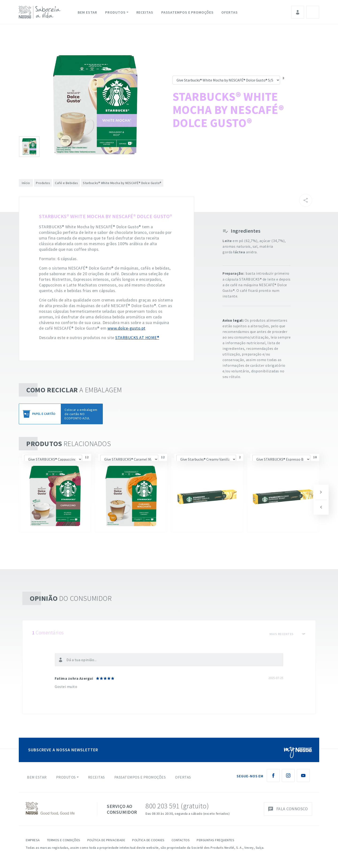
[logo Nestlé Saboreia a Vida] (41, 12)
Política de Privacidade (106, 840)
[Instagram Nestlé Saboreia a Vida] (288, 775)
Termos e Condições (64, 840)
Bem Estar (87, 12)
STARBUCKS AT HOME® (137, 338)
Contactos (181, 840)
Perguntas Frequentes (215, 840)
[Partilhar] (306, 200)
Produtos (115, 12)
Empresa (33, 840)
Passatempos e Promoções (187, 12)
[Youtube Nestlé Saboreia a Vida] (303, 775)
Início (26, 183)
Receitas (145, 12)
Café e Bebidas (66, 183)
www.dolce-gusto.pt (127, 328)
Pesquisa (313, 12)
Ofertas (229, 12)
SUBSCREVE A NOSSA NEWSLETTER (63, 750)
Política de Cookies (148, 840)
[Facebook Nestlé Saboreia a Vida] (273, 775)
